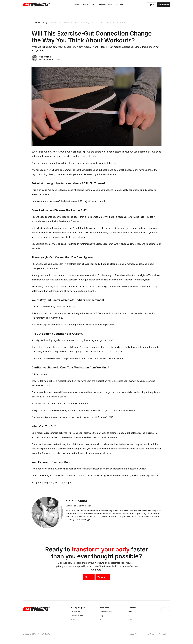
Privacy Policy (134, 634)
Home (38, 22)
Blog (45, 22)
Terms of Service (149, 634)
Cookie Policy (165, 634)
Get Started (75, 612)
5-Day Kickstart (106, 612)
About (102, 619)
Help (130, 612)
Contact (132, 619)
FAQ (130, 616)
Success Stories (77, 616)
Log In (73, 619)
